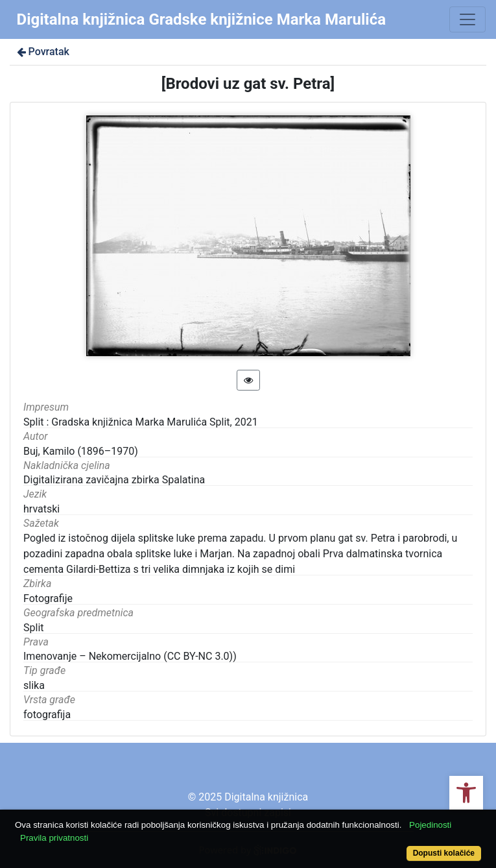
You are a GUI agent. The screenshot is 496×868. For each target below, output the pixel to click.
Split (34, 628)
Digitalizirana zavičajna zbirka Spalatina (114, 480)
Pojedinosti (430, 825)
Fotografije (48, 598)
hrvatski (41, 509)
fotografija (47, 715)
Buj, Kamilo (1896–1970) (81, 451)
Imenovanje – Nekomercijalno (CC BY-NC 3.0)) (130, 656)
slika (34, 685)
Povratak (42, 52)
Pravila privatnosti (54, 838)
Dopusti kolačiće (444, 853)
